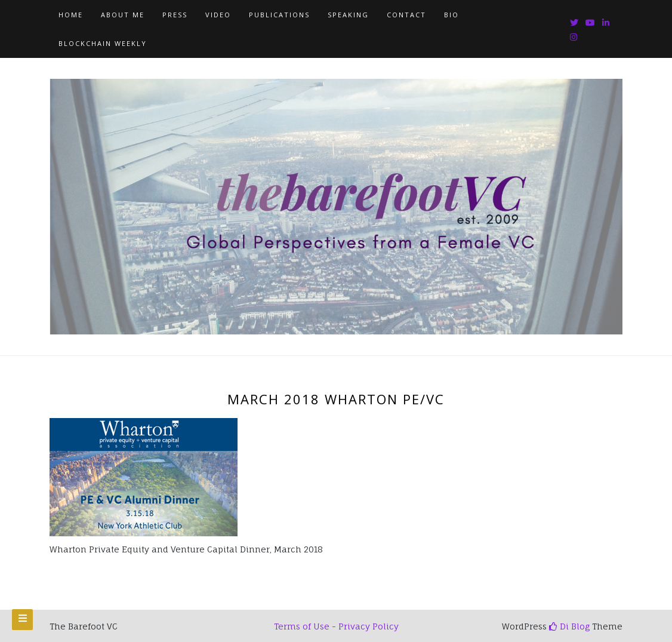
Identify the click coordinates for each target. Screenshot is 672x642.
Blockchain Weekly (103, 43)
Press (175, 15)
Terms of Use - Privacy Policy (336, 626)
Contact (406, 15)
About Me (123, 15)
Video (218, 15)
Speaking (348, 15)
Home (71, 15)
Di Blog (569, 626)
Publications (279, 15)
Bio (451, 15)
